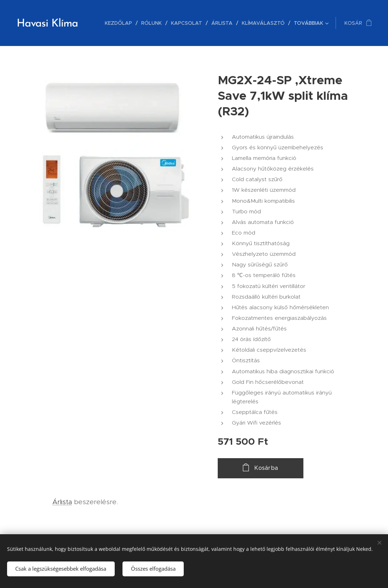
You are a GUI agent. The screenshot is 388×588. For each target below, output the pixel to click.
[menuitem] (120, 23)
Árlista (62, 502)
